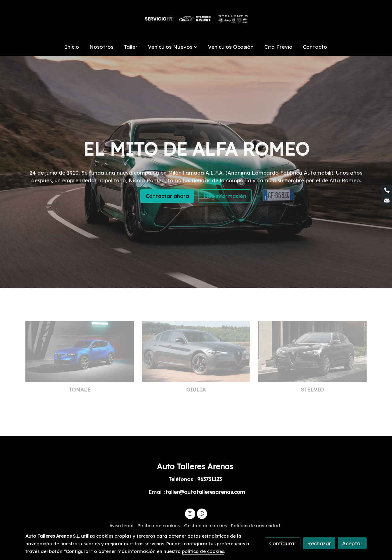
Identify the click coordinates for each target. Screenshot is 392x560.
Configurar (283, 543)
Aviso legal (121, 526)
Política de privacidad (256, 526)
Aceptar (352, 543)
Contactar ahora (167, 196)
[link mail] (387, 201)
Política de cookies (159, 526)
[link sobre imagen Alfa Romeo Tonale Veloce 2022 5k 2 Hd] (80, 352)
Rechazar (319, 543)
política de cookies (203, 551)
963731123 (209, 479)
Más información (225, 196)
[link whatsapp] (202, 513)
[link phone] (387, 190)
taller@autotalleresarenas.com (205, 492)
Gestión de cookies (205, 526)
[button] (173, 47)
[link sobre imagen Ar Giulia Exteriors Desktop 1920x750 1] (196, 352)
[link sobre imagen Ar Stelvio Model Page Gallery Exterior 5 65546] (313, 352)
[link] (196, 19)
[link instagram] (190, 513)
